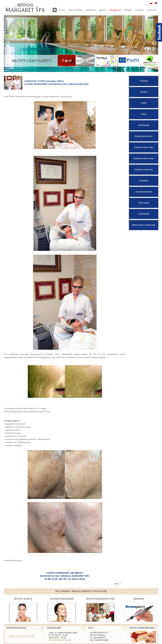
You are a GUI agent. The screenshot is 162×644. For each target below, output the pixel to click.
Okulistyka (144, 181)
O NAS (62, 10)
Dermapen (139, 599)
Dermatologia (144, 125)
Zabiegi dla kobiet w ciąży (144, 158)
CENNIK (128, 10)
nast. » (118, 584)
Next (154, 43)
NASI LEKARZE (76, 10)
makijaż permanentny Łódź (100, 599)
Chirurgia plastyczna (144, 192)
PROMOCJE (115, 10)
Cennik (144, 103)
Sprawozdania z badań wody (144, 225)
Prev (8, 43)
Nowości (144, 92)
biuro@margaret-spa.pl (60, 640)
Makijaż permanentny (144, 136)
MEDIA (103, 10)
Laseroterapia (144, 214)
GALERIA (139, 10)
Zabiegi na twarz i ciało (144, 147)
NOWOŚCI (91, 10)
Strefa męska (144, 203)
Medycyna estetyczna (144, 170)
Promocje (144, 81)
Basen (144, 114)
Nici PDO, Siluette (23, 599)
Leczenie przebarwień (62, 599)
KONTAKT (152, 10)
